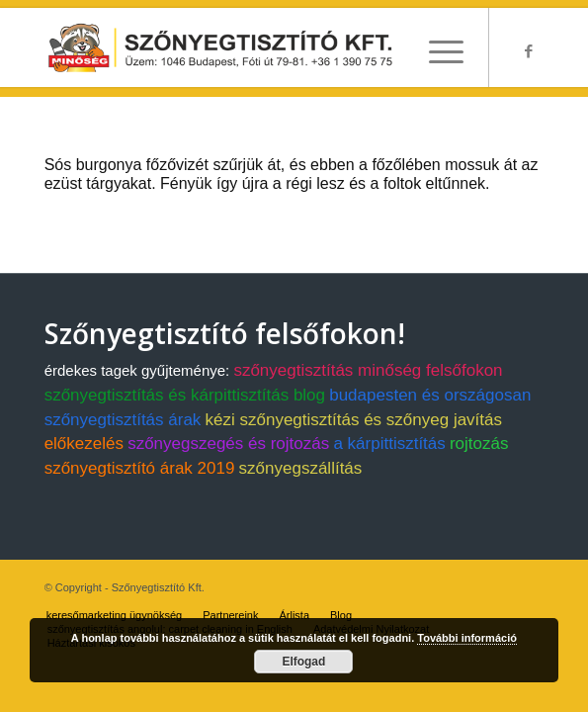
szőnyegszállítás (301, 468)
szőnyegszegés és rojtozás (228, 444)
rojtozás (479, 444)
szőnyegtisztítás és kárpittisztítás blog (185, 395)
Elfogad (303, 662)
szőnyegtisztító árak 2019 (140, 468)
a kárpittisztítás (389, 444)
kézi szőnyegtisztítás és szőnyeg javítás (354, 420)
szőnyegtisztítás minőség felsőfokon (368, 370)
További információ (467, 638)
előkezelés (84, 444)
